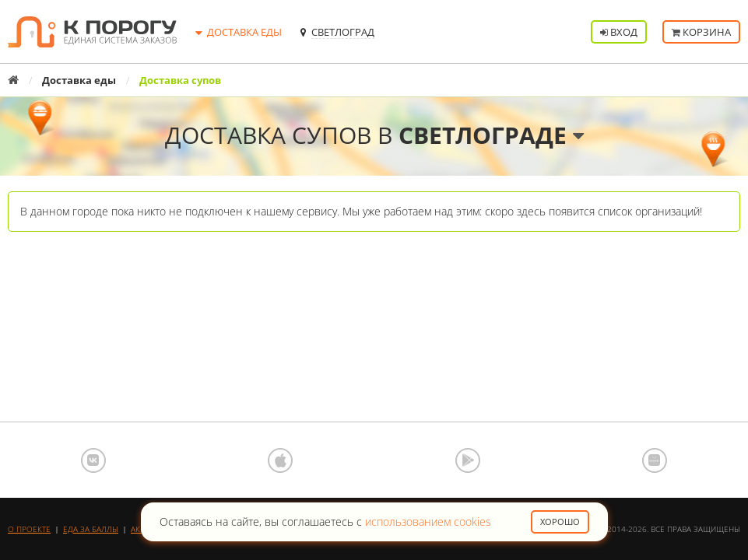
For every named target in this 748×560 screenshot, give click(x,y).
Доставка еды (79, 80)
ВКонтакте (93, 460)
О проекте (29, 529)
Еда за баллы (91, 529)
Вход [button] (619, 32)
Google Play (468, 460)
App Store (280, 460)
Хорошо (560, 521)
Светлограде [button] (491, 135)
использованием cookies (428, 521)
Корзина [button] (701, 32)
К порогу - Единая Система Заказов (92, 32)
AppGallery (655, 460)
